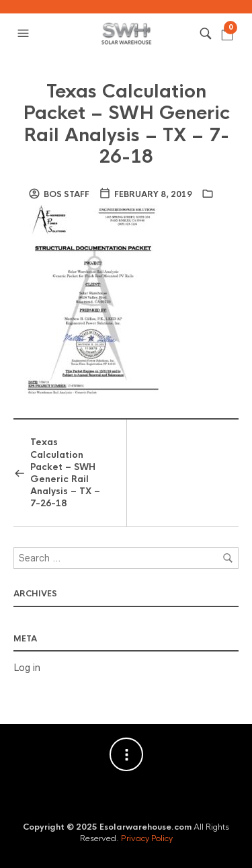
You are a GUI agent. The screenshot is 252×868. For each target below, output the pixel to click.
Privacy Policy (147, 838)
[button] (25, 34)
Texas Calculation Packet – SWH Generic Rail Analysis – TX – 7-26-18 (126, 124)
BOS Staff (67, 194)
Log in (27, 668)
